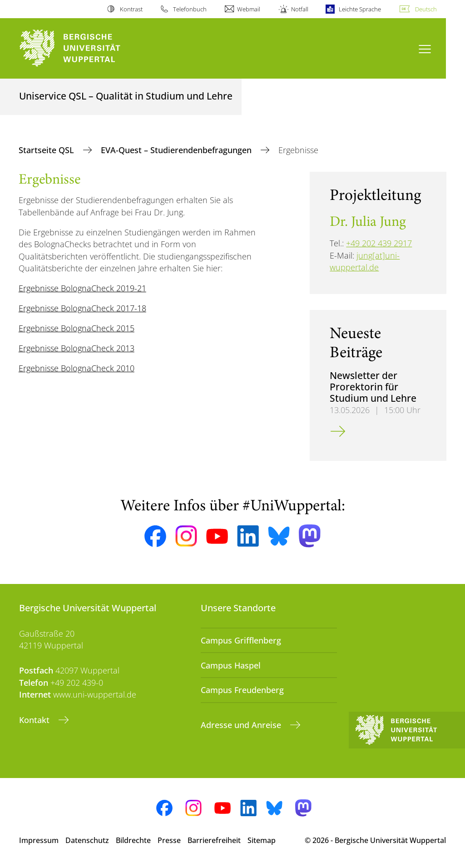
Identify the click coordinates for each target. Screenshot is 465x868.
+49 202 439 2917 (379, 243)
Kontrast (131, 9)
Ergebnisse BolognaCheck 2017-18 (82, 308)
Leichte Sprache (360, 9)
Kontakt (35, 720)
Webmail (249, 9)
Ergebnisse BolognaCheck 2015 (77, 328)
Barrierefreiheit (214, 840)
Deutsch (426, 9)
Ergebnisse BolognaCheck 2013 (77, 348)
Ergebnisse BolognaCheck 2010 (77, 368)
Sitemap (262, 840)
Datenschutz (87, 840)
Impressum (39, 840)
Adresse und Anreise (242, 725)
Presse (169, 840)
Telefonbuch (190, 9)
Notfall (300, 9)
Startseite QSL (47, 150)
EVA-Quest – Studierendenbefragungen (177, 150)
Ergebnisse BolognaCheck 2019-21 (82, 288)
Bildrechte (133, 840)
